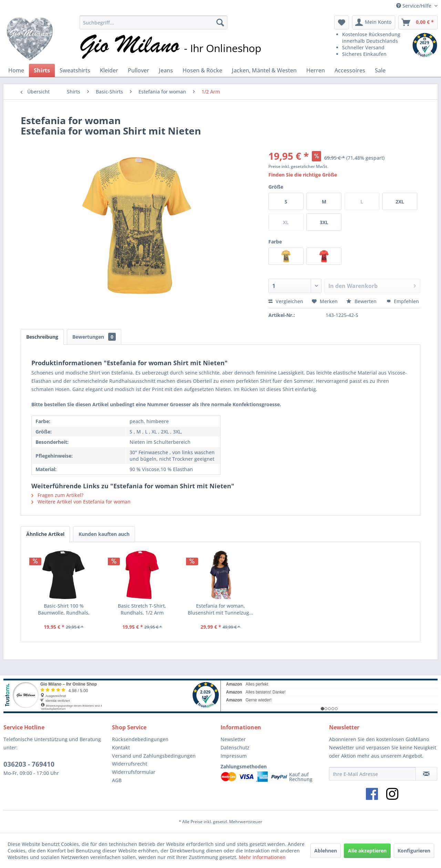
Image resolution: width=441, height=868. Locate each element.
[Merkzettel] (342, 22)
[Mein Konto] (374, 22)
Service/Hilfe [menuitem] (414, 6)
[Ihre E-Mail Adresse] (372, 774)
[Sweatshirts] (75, 70)
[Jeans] (166, 70)
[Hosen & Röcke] (202, 70)
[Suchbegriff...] (153, 22)
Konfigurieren (414, 851)
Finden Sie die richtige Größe (303, 175)
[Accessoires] (350, 70)
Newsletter (233, 739)
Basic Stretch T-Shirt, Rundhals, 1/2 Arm (142, 609)
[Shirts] (42, 70)
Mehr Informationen (262, 857)
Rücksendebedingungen (140, 739)
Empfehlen (403, 301)
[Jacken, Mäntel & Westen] (264, 70)
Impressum (234, 756)
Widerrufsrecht (130, 764)
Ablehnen (326, 851)
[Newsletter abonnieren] (426, 774)
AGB (117, 780)
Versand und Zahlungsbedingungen (154, 756)
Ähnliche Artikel (45, 534)
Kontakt (121, 747)
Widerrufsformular (134, 772)
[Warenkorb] (418, 22)
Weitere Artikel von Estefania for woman (81, 502)
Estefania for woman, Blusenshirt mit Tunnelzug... (220, 609)
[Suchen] (220, 22)
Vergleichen (286, 301)
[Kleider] (109, 70)
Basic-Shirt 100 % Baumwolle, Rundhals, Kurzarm (64, 609)
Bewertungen (94, 337)
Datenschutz (235, 747)
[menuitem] (153, 22)
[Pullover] (139, 70)
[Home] (16, 70)
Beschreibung (42, 337)
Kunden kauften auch (104, 534)
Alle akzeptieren (367, 851)
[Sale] (380, 70)
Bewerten (362, 301)
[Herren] (316, 70)
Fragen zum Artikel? (57, 495)
